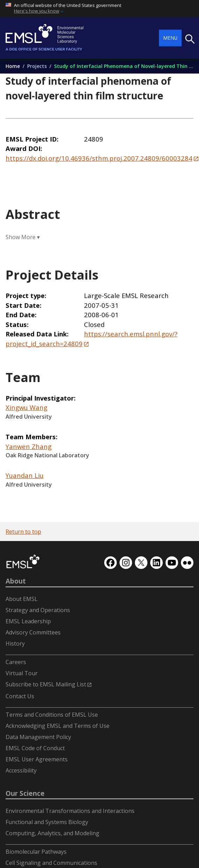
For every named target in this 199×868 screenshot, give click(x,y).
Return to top (23, 532)
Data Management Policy (38, 737)
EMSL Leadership (28, 621)
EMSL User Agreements (37, 759)
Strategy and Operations (38, 610)
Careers (16, 662)
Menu (170, 38)
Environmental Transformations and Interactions (70, 811)
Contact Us (20, 696)
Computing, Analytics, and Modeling (52, 833)
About (16, 581)
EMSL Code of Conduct (35, 748)
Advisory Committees (33, 632)
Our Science (25, 793)
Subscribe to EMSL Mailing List (46, 684)
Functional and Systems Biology (47, 822)
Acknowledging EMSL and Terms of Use (58, 726)
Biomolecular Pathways (36, 852)
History (15, 644)
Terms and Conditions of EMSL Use (52, 715)
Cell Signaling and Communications (51, 863)
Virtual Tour (22, 673)
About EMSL (22, 599)
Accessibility (21, 770)
